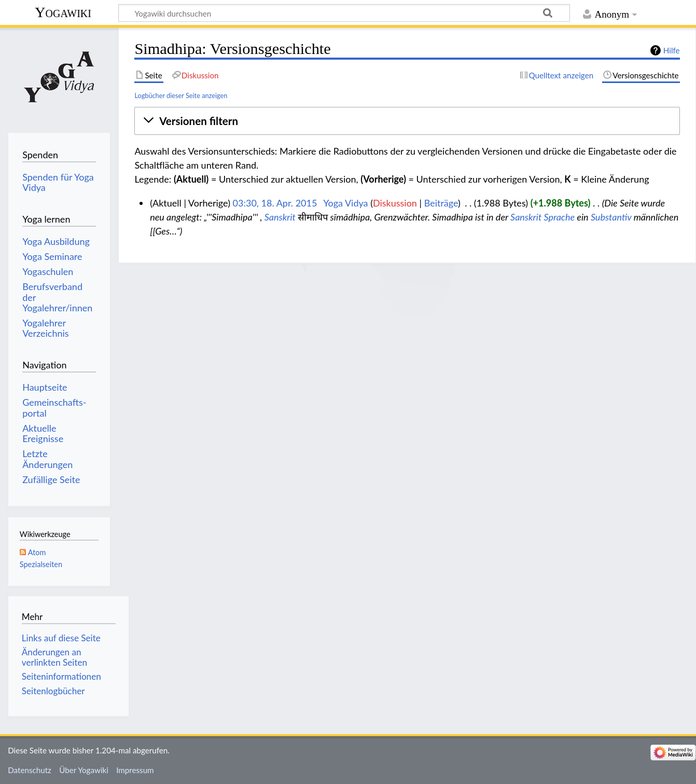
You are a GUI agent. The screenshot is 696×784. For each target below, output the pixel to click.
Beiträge (441, 203)
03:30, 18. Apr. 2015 (275, 203)
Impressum (135, 770)
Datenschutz (30, 770)
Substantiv (611, 217)
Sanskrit (280, 217)
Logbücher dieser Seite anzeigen (181, 95)
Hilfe (672, 50)
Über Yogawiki (84, 770)
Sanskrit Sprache (542, 217)
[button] (407, 121)
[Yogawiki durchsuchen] (344, 13)
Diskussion (395, 203)
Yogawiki (63, 12)
